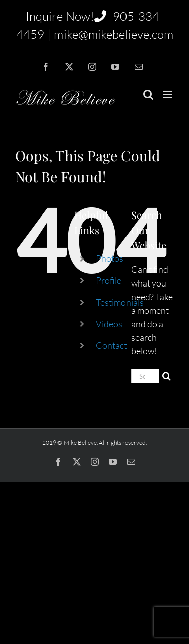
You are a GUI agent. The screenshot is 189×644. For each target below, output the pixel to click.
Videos (109, 324)
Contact (111, 345)
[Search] (167, 376)
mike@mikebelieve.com (114, 34)
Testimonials (120, 302)
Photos (110, 258)
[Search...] (145, 376)
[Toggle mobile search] (148, 94)
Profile (109, 280)
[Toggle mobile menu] (169, 94)
